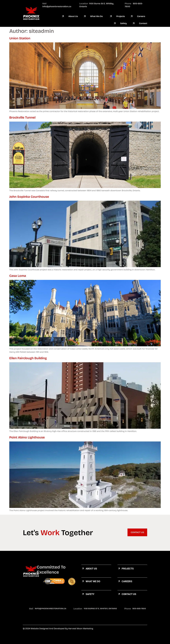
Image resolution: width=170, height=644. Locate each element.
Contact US (129, 594)
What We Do (93, 581)
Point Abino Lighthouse (27, 437)
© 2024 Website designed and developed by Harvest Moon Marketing (58, 629)
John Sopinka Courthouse (29, 197)
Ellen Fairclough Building (28, 358)
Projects (128, 569)
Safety (90, 594)
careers (127, 581)
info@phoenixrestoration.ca (51, 609)
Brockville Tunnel (22, 117)
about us (91, 569)
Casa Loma (18, 276)
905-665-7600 (139, 609)
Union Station (20, 38)
